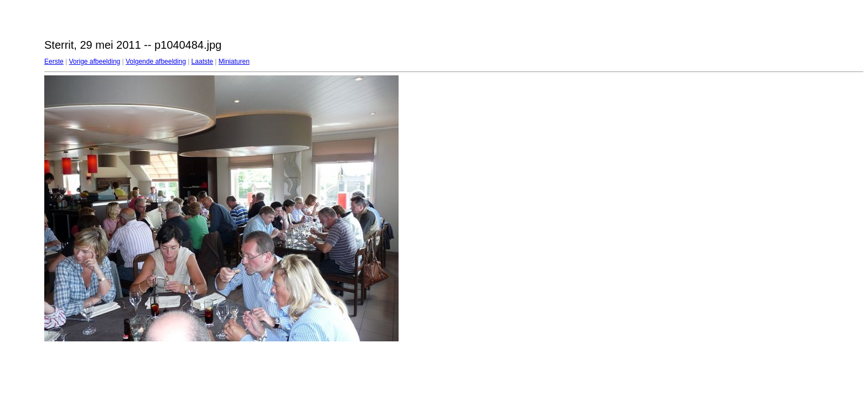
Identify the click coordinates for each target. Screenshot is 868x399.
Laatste (202, 62)
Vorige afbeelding (94, 62)
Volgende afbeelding (156, 62)
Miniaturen (234, 62)
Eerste (54, 62)
